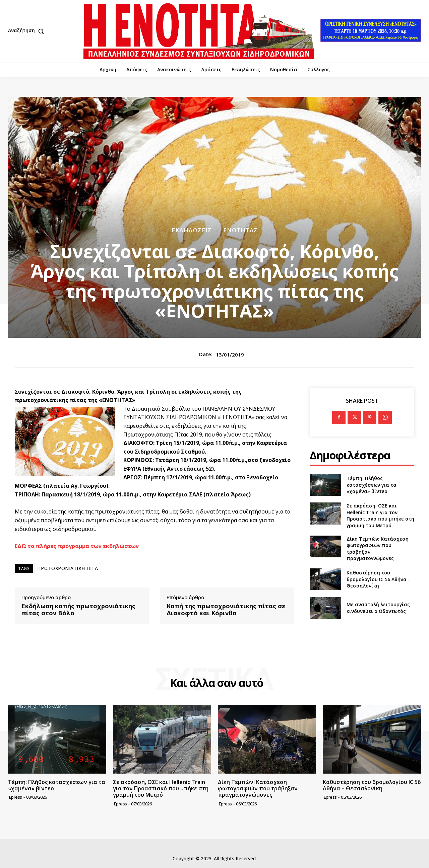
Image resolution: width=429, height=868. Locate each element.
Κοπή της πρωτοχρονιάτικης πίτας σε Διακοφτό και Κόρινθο (226, 610)
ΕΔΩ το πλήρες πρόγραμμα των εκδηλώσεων (77, 546)
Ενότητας (240, 230)
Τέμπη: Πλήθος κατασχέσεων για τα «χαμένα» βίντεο (372, 485)
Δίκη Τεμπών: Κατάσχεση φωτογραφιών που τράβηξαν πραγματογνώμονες (258, 788)
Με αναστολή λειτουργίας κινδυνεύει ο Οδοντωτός (378, 608)
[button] (27, 31)
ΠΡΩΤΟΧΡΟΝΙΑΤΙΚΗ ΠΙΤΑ (68, 568)
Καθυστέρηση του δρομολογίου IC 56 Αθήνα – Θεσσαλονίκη (379, 579)
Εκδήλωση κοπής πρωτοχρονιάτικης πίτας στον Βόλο (78, 610)
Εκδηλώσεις (192, 230)
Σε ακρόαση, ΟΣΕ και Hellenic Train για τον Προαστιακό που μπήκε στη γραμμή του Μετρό (380, 516)
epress (16, 797)
